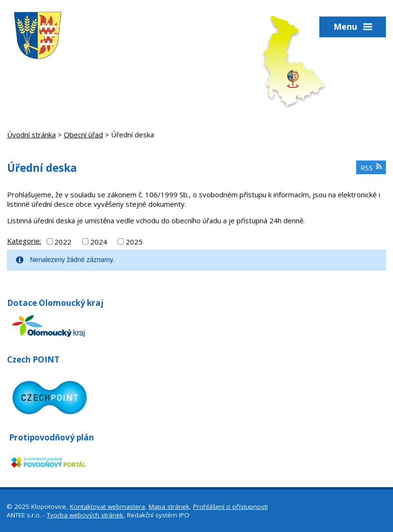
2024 (99, 241)
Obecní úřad (83, 135)
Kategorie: (24, 241)
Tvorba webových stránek (85, 515)
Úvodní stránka (31, 135)
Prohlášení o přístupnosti (231, 507)
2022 (63, 241)
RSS (371, 168)
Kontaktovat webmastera (107, 507)
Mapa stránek (169, 507)
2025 (134, 241)
